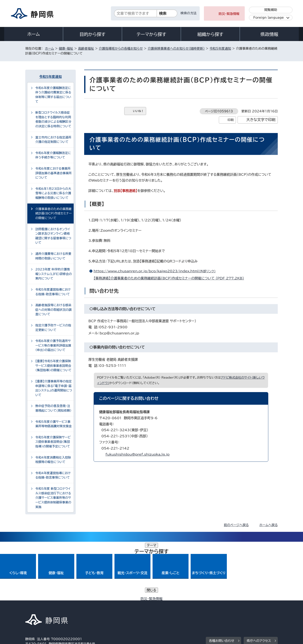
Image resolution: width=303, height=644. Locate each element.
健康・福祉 (66, 49)
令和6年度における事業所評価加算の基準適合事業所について (54, 173)
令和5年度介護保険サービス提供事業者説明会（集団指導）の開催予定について (53, 442)
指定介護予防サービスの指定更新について (53, 328)
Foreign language (269, 18)
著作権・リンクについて (45, 608)
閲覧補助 (271, 10)
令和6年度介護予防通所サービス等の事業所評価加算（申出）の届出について (53, 345)
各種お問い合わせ (222, 582)
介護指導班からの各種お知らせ (121, 49)
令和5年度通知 (220, 49)
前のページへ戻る (236, 525)
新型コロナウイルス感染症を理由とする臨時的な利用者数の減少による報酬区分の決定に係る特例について (53, 119)
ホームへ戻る (269, 525)
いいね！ (138, 111)
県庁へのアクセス (259, 582)
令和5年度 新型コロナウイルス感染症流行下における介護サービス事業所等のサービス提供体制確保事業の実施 (53, 498)
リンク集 (229, 608)
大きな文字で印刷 (261, 120)
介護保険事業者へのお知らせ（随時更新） (176, 49)
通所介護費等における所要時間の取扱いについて (53, 256)
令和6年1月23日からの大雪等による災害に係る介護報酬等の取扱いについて (53, 193)
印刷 (231, 120)
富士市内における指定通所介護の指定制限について (53, 140)
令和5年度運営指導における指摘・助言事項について (53, 292)
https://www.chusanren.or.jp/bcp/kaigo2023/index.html (156, 271)
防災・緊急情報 (229, 14)
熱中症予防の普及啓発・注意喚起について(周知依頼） (53, 408)
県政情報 (269, 34)
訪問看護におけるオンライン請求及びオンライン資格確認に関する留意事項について (53, 236)
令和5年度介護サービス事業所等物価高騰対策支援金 (54, 424)
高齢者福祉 (86, 49)
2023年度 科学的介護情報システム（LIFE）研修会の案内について (54, 274)
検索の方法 (189, 13)
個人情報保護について (92, 608)
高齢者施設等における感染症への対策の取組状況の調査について (53, 310)
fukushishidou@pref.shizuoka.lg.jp (138, 454)
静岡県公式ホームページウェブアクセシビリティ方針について (165, 608)
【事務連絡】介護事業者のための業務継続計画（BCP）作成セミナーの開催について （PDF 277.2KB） (171, 278)
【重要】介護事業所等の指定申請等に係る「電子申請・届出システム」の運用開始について (54, 388)
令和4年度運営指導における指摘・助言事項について (53, 475)
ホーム (34, 34)
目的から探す (93, 34)
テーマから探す (151, 34)
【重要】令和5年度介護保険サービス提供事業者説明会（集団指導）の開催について (53, 366)
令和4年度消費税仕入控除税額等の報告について (53, 460)
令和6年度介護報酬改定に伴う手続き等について (53, 155)
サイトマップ (258, 608)
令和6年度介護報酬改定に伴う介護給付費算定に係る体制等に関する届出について (53, 95)
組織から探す (210, 34)
